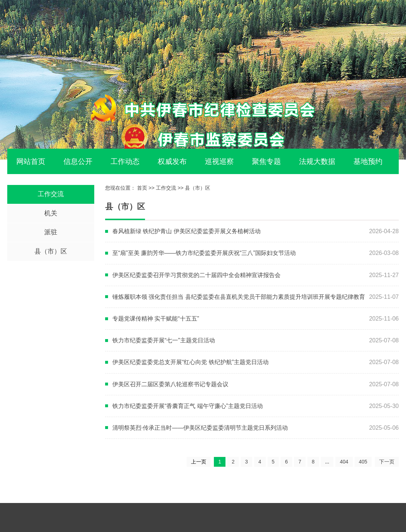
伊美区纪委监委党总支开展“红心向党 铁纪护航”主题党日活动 (190, 362)
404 (344, 462)
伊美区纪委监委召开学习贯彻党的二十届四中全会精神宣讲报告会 (196, 275)
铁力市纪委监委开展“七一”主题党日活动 (164, 340)
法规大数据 (317, 161)
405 (363, 462)
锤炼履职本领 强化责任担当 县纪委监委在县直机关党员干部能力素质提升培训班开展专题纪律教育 (239, 297)
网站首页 (31, 161)
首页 (142, 188)
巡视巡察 (219, 161)
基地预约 (368, 161)
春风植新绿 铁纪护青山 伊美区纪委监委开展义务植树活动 (187, 231)
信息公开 (78, 161)
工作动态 (125, 161)
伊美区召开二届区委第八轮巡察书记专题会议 (170, 384)
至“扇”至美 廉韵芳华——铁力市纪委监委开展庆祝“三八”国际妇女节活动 (204, 253)
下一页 (387, 462)
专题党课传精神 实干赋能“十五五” (156, 319)
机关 (51, 213)
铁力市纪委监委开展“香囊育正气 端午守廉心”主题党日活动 (188, 406)
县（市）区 (51, 251)
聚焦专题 (266, 161)
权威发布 (172, 161)
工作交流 (51, 194)
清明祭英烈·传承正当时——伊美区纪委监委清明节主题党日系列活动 (200, 428)
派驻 (51, 232)
